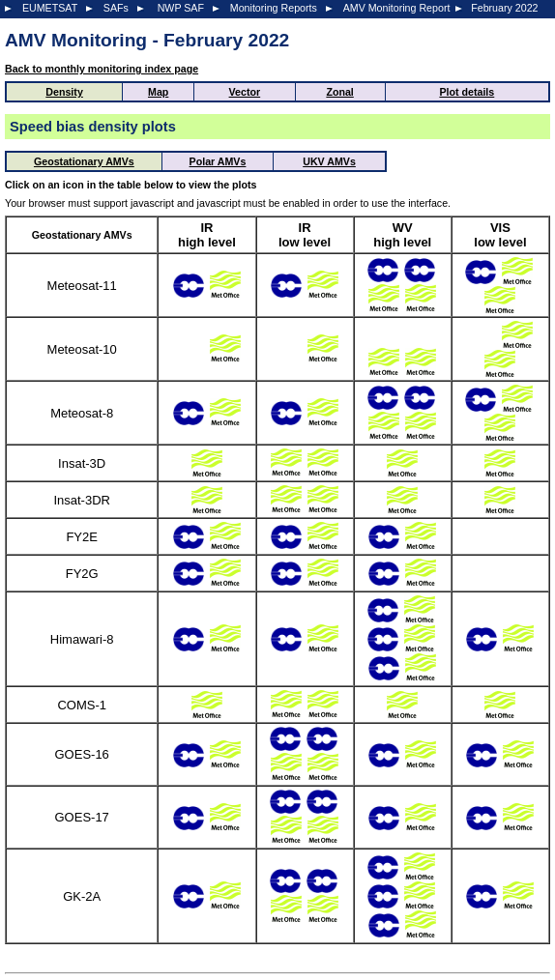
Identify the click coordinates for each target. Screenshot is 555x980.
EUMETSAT (50, 8)
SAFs (116, 8)
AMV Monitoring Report (397, 8)
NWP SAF (181, 8)
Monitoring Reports (274, 8)
